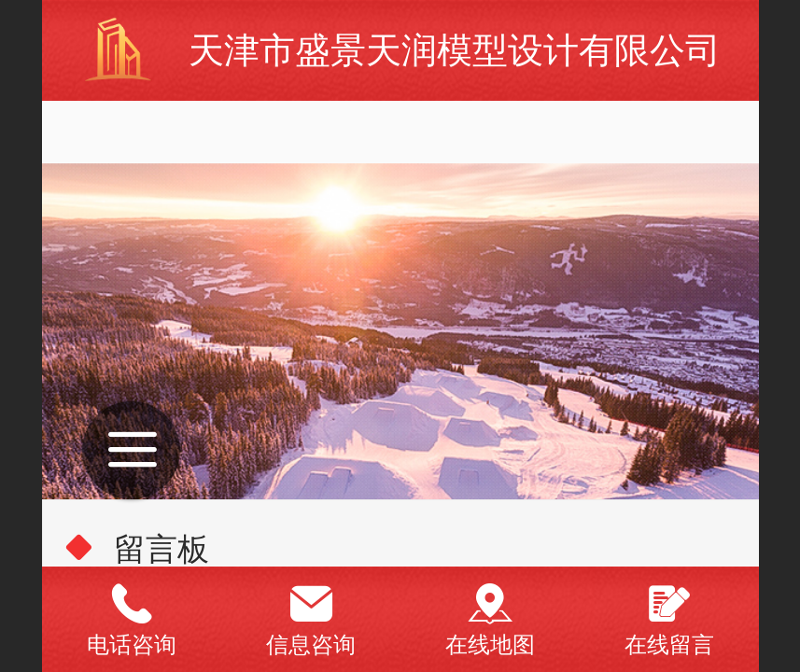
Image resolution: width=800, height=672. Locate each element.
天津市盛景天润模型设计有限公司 (455, 50)
